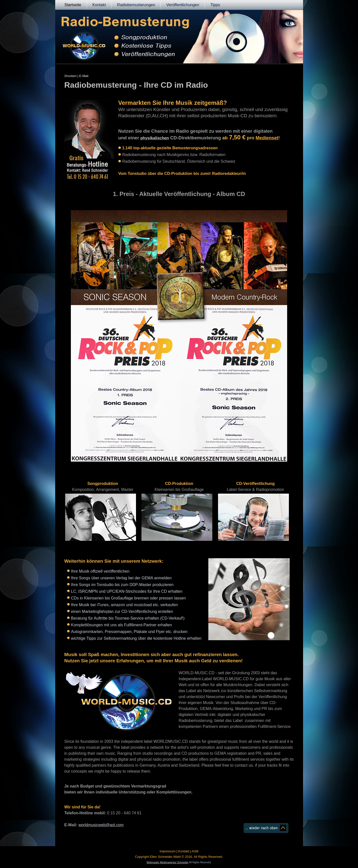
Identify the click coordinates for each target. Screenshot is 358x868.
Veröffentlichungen (183, 5)
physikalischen (155, 138)
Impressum (168, 851)
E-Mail (84, 76)
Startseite (73, 5)
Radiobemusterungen (136, 5)
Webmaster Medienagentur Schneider (167, 862)
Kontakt (99, 5)
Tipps (215, 5)
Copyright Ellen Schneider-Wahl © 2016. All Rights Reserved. (179, 857)
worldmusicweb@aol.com (101, 825)
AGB (195, 851)
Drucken (71, 76)
